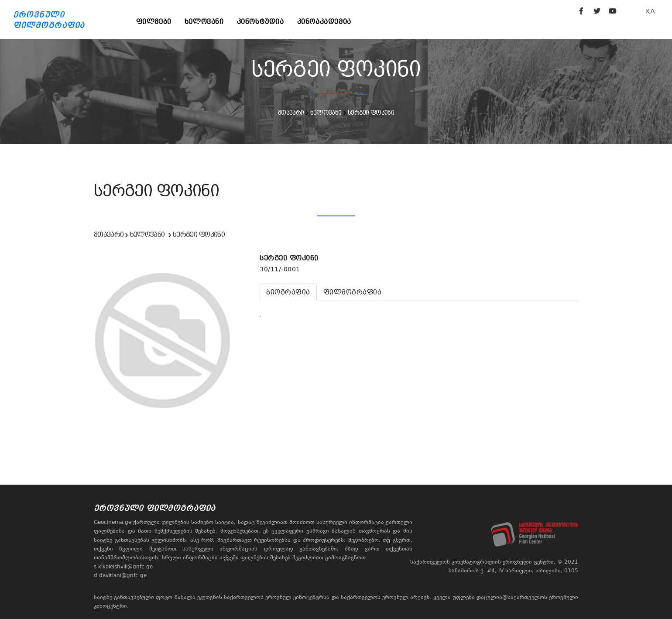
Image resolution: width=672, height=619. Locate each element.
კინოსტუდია (261, 22)
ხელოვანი (204, 22)
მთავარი (291, 113)
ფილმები (154, 22)
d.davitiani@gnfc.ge (120, 575)
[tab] (288, 292)
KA (650, 11)
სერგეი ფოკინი (371, 113)
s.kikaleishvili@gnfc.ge (123, 567)
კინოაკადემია (324, 22)
